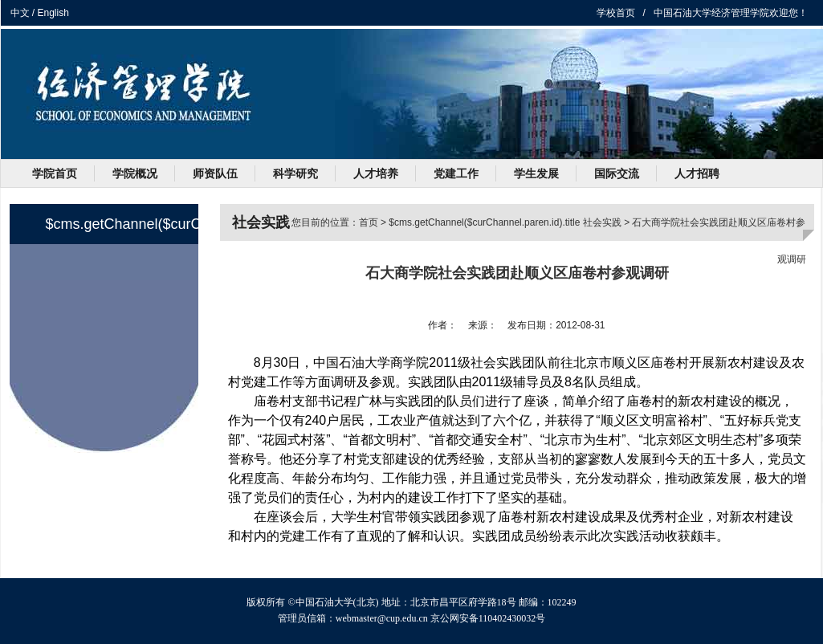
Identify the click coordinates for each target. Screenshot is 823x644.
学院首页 (55, 173)
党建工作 (456, 173)
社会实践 (602, 222)
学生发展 (536, 173)
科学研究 (295, 173)
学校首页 (616, 13)
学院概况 (135, 173)
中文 (20, 13)
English (53, 13)
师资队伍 (215, 173)
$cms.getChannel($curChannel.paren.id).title (484, 222)
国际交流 (617, 173)
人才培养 (376, 173)
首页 (369, 222)
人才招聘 (697, 173)
